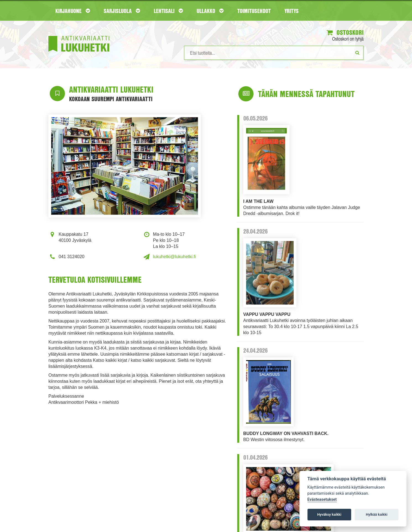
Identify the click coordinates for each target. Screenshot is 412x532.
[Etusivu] (79, 36)
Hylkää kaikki (377, 514)
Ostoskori (345, 32)
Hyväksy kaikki (329, 514)
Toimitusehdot (254, 11)
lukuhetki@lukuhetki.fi (174, 257)
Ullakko (210, 11)
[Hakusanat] (274, 53)
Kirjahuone (73, 11)
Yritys (292, 11)
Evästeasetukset (322, 500)
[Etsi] (357, 53)
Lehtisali (168, 11)
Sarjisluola (122, 11)
